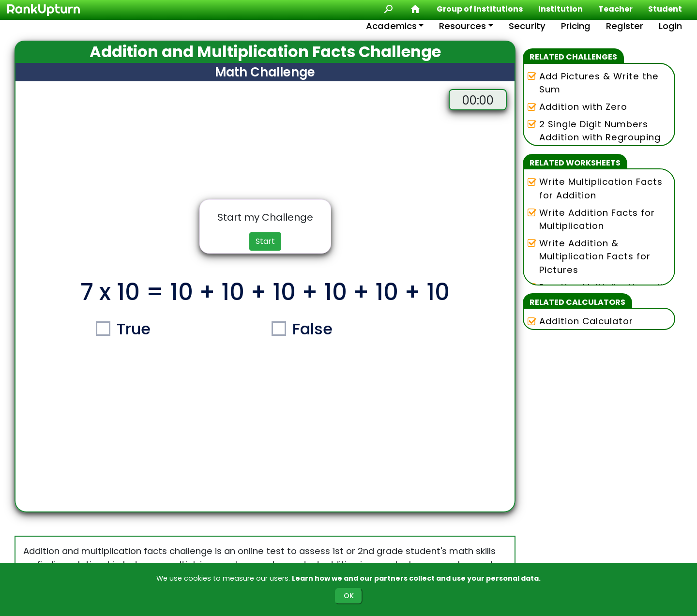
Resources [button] (462, 26)
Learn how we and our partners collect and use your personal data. (416, 578)
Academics (391, 26)
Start (265, 241)
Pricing (576, 26)
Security (527, 26)
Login (670, 26)
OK (349, 596)
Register (625, 26)
